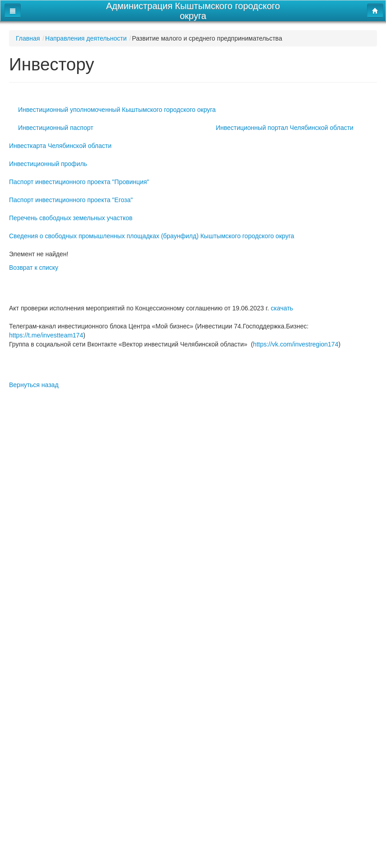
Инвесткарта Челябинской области (60, 146)
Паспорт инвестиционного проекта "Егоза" (71, 200)
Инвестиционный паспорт (56, 128)
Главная (28, 38)
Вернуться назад (34, 385)
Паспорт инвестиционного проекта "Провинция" (79, 182)
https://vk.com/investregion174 (295, 344)
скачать (282, 308)
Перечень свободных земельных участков (71, 218)
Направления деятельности (86, 38)
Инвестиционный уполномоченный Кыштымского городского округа (117, 110)
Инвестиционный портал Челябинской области (285, 128)
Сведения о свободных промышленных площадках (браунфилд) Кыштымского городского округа (152, 236)
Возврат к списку (34, 268)
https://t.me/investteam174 (46, 335)
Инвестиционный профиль (48, 164)
